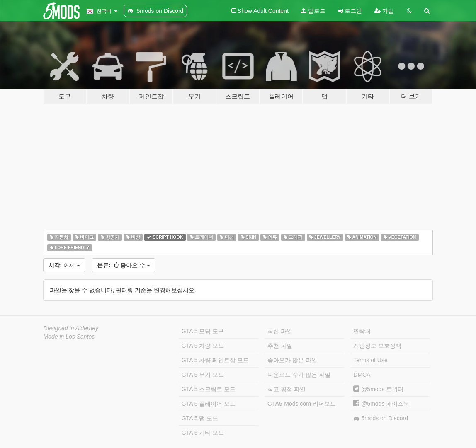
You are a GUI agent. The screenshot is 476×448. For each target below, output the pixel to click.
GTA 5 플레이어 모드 (209, 404)
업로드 (313, 11)
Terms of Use (370, 360)
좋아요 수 (124, 265)
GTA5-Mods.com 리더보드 (302, 404)
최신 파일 (280, 331)
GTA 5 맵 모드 (200, 418)
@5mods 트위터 (378, 389)
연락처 (362, 331)
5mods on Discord (381, 418)
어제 (64, 265)
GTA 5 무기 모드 (203, 375)
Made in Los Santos (69, 337)
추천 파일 (280, 346)
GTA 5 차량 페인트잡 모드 (215, 360)
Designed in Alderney (71, 328)
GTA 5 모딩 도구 (203, 331)
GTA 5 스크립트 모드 (209, 389)
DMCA (362, 375)
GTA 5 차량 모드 (203, 346)
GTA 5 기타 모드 (203, 433)
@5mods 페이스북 (381, 404)
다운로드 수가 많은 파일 (299, 375)
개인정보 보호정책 (377, 346)
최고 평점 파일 (287, 389)
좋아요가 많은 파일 (292, 360)
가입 (384, 11)
